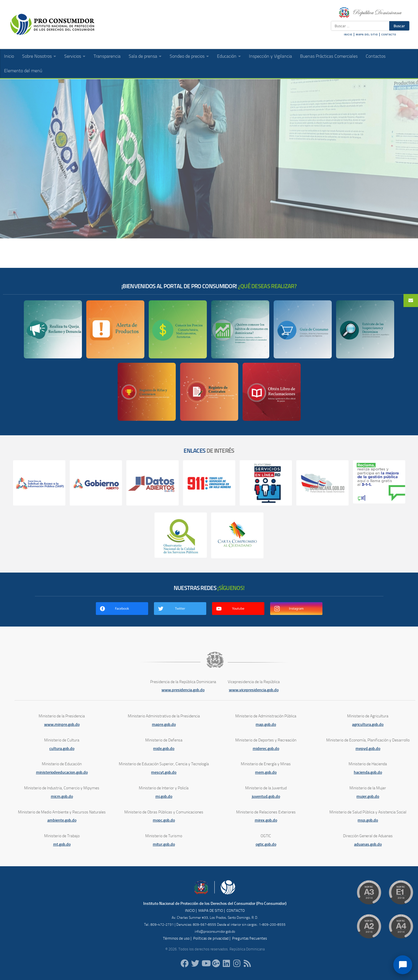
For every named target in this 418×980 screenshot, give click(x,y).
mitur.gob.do (164, 844)
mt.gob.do (62, 844)
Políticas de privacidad (211, 938)
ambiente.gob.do (62, 820)
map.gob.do (266, 724)
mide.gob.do (164, 749)
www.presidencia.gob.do (183, 690)
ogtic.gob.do (266, 844)
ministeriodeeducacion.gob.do (62, 772)
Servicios (73, 56)
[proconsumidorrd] (195, 963)
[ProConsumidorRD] (185, 963)
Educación (227, 56)
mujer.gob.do (368, 796)
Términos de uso (176, 938)
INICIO (348, 35)
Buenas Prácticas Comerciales (329, 56)
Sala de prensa (143, 56)
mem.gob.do (266, 772)
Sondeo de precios (187, 56)
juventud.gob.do (266, 796)
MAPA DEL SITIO (367, 35)
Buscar (399, 26)
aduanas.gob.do (368, 844)
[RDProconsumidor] (206, 963)
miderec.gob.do (266, 749)
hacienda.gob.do (368, 772)
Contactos (376, 56)
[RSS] (247, 963)
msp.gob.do (368, 820)
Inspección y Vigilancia (270, 56)
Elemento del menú (23, 71)
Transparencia (107, 56)
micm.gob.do (62, 796)
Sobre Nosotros (37, 56)
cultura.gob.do (62, 749)
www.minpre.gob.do (62, 724)
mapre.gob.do (164, 724)
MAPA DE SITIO (211, 910)
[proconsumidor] (227, 963)
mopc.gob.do (164, 820)
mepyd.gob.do (368, 749)
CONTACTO (389, 35)
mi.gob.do (164, 796)
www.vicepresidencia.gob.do (254, 690)
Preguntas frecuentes (250, 938)
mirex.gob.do (266, 820)
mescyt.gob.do (164, 772)
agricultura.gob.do (368, 724)
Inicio (9, 56)
